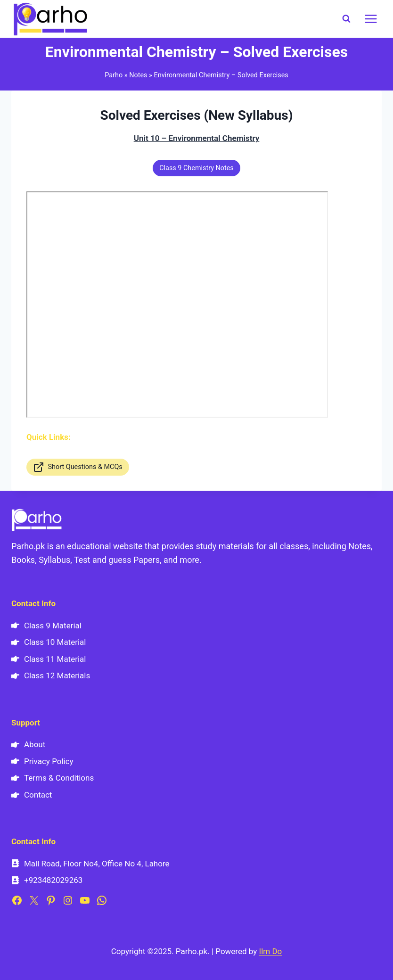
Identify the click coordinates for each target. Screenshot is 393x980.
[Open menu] (371, 19)
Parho (114, 75)
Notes (138, 75)
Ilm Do (271, 951)
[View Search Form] (346, 19)
